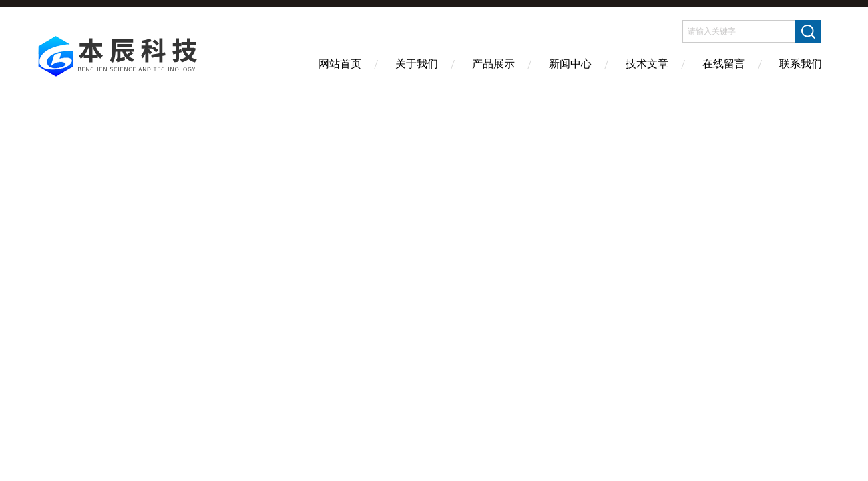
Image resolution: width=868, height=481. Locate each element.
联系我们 (801, 64)
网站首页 (340, 64)
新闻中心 (570, 64)
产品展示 (493, 64)
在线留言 (724, 64)
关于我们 (417, 64)
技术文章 (647, 64)
